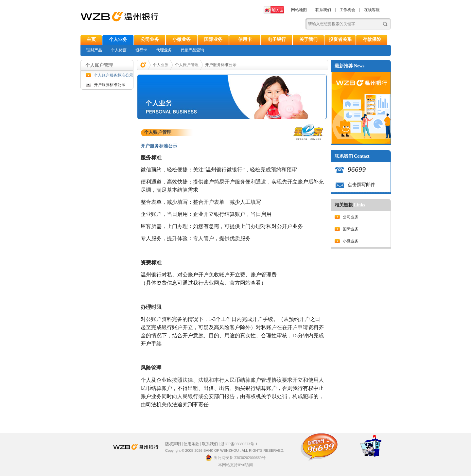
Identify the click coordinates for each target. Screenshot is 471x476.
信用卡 (245, 39)
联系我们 (323, 10)
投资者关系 (340, 39)
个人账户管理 (187, 65)
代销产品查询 (192, 50)
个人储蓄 (119, 50)
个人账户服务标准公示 (111, 75)
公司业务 (150, 39)
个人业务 (118, 39)
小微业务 (182, 39)
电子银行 (277, 39)
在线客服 (372, 10)
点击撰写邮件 (361, 185)
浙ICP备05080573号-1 (239, 444)
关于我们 (308, 39)
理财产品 (94, 50)
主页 (91, 39)
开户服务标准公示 (110, 85)
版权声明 (173, 444)
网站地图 (299, 10)
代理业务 (164, 50)
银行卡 (141, 50)
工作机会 (347, 10)
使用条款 (191, 444)
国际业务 (213, 39)
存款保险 (372, 39)
